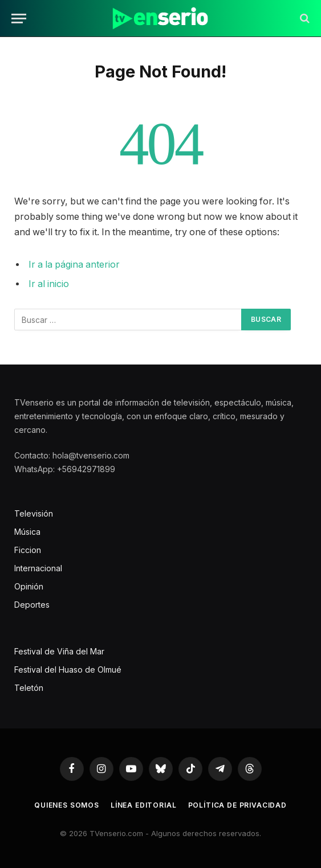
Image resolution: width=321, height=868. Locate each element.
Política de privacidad (237, 805)
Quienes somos (67, 805)
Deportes (32, 605)
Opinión (29, 586)
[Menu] (19, 19)
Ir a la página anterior (74, 265)
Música (27, 532)
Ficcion (28, 550)
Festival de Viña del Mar (59, 651)
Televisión (34, 513)
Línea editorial (144, 805)
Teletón (29, 688)
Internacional (38, 568)
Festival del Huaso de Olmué (68, 670)
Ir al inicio (49, 284)
